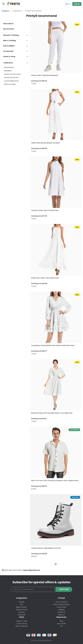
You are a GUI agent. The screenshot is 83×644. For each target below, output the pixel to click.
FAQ (61, 626)
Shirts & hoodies (10, 84)
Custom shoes (22, 624)
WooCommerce (22, 610)
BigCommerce (22, 607)
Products (5, 11)
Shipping (61, 610)
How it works (61, 624)
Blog (61, 621)
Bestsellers (8, 71)
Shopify (22, 602)
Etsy (22, 604)
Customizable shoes (11, 81)
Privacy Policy (61, 607)
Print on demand (22, 626)
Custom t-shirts (22, 621)
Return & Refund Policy (61, 604)
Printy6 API (22, 615)
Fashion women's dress (12, 74)
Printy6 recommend (11, 77)
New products (9, 67)
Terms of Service (61, 602)
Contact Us (61, 612)
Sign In (67, 4)
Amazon (22, 612)
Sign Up (77, 4)
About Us (61, 615)
